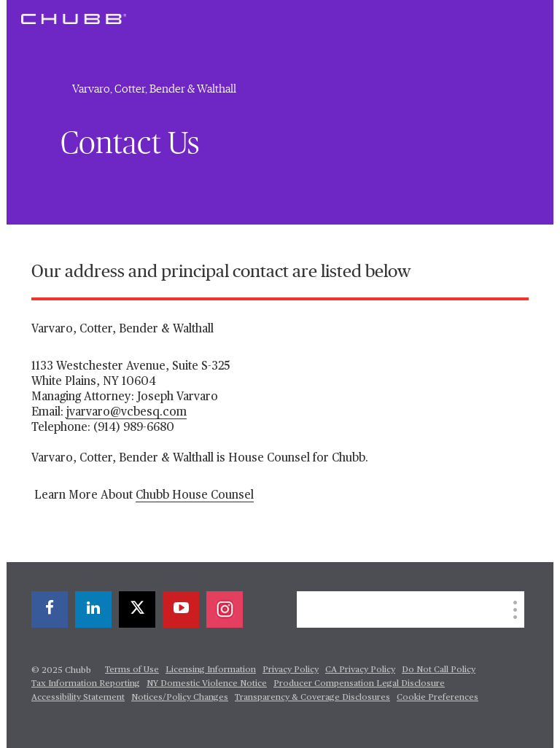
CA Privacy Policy (360, 670)
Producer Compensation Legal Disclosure (359, 684)
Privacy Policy (291, 670)
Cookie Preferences (437, 698)
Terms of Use (132, 670)
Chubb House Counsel (195, 496)
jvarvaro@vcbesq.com (127, 413)
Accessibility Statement (78, 698)
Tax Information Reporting (86, 684)
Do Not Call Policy (439, 670)
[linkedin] (93, 609)
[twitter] (137, 609)
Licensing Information (211, 670)
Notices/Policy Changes (180, 698)
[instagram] (225, 609)
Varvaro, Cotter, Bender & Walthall (154, 89)
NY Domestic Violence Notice (207, 684)
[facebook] (50, 609)
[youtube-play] (181, 609)
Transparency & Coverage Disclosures (312, 698)
